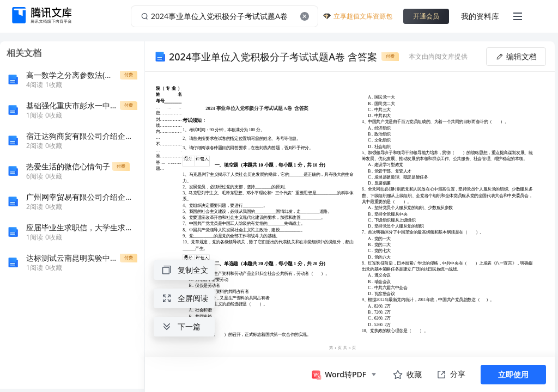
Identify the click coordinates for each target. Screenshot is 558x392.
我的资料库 (480, 16)
